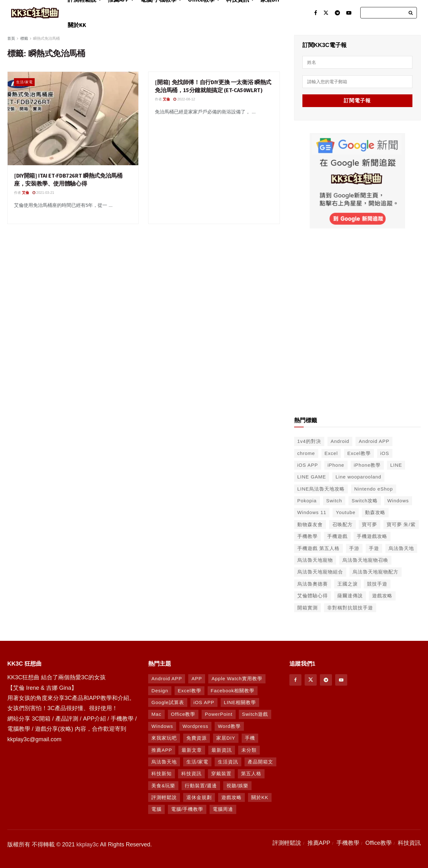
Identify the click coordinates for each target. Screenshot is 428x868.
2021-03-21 (43, 193)
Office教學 (379, 842)
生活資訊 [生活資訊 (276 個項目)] (228, 761)
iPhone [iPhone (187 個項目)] (336, 464)
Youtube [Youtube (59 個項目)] (346, 512)
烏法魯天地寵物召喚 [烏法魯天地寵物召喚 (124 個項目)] (365, 559)
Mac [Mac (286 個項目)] (156, 713)
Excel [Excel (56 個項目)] (331, 453)
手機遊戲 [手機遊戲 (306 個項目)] (337, 536)
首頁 (11, 38)
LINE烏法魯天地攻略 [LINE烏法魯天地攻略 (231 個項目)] (321, 488)
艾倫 (25, 193)
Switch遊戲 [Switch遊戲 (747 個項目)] (255, 713)
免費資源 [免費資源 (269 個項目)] (197, 737)
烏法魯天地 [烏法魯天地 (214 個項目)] (401, 548)
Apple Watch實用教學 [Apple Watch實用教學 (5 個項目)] (237, 678)
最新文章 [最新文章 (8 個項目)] (192, 749)
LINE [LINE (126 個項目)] (396, 464)
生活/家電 (24, 82)
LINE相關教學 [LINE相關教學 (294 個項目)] (240, 702)
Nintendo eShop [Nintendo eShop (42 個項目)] (374, 488)
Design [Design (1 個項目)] (160, 690)
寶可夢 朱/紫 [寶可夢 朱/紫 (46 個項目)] (401, 524)
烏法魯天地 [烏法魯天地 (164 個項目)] (164, 761)
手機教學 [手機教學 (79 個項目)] (307, 536)
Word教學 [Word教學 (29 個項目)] (229, 726)
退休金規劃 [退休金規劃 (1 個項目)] (199, 797)
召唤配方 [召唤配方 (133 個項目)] (342, 524)
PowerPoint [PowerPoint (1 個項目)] (219, 713)
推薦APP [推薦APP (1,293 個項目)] (162, 749)
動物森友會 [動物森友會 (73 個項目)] (310, 524)
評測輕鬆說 (287, 842)
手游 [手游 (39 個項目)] (354, 548)
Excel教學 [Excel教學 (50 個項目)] (359, 453)
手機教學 (348, 842)
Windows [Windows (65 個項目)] (398, 500)
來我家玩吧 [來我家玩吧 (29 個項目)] (164, 737)
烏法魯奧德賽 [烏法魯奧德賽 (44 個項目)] (313, 583)
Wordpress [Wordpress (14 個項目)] (195, 726)
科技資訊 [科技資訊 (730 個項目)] (191, 773)
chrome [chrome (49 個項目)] (306, 453)
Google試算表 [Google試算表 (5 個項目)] (168, 702)
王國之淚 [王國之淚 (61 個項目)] (348, 583)
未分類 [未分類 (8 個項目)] (249, 749)
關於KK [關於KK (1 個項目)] (260, 797)
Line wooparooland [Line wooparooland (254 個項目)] (358, 476)
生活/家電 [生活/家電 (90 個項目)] (197, 761)
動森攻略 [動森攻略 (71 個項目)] (375, 512)
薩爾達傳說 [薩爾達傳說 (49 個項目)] (350, 595)
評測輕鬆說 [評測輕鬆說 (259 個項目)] (164, 797)
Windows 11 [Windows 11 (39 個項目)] (312, 512)
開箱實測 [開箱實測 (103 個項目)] (307, 607)
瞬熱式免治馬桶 (46, 38)
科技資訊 (409, 842)
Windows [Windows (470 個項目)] (162, 726)
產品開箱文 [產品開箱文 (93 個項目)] (260, 761)
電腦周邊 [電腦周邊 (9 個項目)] (223, 809)
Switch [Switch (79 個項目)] (334, 500)
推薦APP (319, 842)
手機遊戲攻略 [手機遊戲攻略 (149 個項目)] (372, 536)
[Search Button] (411, 13)
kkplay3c (87, 844)
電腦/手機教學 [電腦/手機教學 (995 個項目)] (187, 809)
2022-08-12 (184, 99)
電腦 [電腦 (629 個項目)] (156, 809)
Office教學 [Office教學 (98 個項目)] (183, 713)
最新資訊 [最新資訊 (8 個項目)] (222, 749)
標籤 (24, 38)
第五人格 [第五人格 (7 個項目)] (251, 773)
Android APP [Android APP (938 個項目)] (167, 678)
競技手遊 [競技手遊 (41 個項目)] (377, 583)
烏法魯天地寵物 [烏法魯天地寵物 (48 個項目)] (315, 559)
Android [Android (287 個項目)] (340, 441)
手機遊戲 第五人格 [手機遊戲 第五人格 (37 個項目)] (318, 548)
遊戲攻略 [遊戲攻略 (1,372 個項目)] (231, 797)
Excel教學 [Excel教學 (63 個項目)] (190, 690)
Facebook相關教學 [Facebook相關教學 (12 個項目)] (233, 690)
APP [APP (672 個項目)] (197, 678)
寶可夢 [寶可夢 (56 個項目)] (369, 524)
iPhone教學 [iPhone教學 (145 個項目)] (367, 464)
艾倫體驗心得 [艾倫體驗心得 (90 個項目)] (313, 595)
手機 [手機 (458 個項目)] (250, 737)
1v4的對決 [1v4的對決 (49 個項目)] (309, 441)
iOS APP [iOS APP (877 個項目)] (204, 702)
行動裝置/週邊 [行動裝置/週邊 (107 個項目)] (201, 785)
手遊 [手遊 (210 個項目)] (374, 548)
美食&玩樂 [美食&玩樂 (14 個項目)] (163, 785)
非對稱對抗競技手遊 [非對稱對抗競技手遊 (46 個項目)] (350, 607)
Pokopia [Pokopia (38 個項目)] (307, 500)
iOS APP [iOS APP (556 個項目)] (308, 464)
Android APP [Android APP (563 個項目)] (374, 441)
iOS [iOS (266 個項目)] (385, 453)
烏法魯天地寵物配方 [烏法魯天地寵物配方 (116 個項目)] (376, 571)
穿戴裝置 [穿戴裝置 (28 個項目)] (221, 773)
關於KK (77, 25)
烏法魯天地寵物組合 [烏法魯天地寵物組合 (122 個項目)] (320, 571)
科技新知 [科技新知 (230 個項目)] (162, 773)
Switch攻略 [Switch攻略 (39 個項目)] (365, 500)
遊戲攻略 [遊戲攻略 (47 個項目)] (382, 595)
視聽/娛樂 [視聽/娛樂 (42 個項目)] (237, 785)
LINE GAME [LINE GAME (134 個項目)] (312, 476)
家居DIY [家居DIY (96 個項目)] (226, 737)
